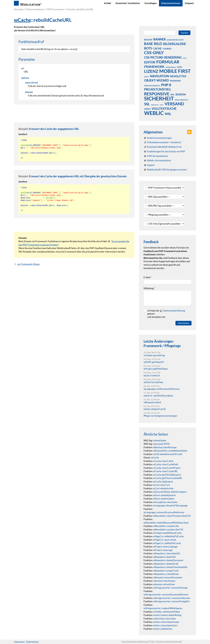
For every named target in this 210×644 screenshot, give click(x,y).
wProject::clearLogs (163, 550)
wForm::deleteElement (164, 495)
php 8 (166, 85)
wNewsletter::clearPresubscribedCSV (172, 516)
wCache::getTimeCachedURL (168, 478)
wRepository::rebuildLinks (166, 574)
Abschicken (183, 323)
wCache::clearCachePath (166, 464)
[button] (189, 132)
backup (148, 40)
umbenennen (155, 105)
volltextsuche (164, 109)
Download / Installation (128, 3)
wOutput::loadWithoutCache (167, 533)
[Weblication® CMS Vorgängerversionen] (165, 170)
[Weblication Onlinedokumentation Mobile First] (163, 147)
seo (172, 95)
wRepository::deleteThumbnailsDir (170, 567)
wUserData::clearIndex (165, 619)
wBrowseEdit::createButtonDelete (170, 451)
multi (147, 77)
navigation (159, 76)
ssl (147, 104)
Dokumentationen (171, 3)
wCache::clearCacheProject (167, 468)
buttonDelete (160, 440)
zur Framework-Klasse (28, 264)
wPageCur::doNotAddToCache (168, 536)
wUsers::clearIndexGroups (166, 622)
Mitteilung (149, 288)
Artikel (107, 3)
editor (150, 62)
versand (174, 104)
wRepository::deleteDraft (166, 564)
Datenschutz (32, 642)
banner (160, 39)
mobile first (175, 71)
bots (148, 48)
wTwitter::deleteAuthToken (167, 612)
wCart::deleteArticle (163, 488)
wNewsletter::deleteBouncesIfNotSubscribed (166, 523)
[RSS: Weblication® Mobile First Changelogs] (157, 160)
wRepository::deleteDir (165, 557)
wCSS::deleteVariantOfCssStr (168, 454)
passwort (175, 81)
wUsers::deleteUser (163, 629)
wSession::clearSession (164, 581)
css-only (154, 53)
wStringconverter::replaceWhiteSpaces (163, 608)
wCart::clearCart (162, 485)
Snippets (189, 3)
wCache (22, 20)
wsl (168, 114)
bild (158, 44)
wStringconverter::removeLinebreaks (172, 598)
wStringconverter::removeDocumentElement (166, 595)
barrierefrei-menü (175, 40)
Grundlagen (151, 3)
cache (157, 48)
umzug (162, 105)
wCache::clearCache (163, 461)
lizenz (151, 71)
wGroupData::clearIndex (165, 502)
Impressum (19, 642)
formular (168, 62)
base (149, 44)
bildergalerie (175, 44)
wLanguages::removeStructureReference (164, 512)
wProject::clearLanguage (165, 547)
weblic (154, 113)
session (181, 94)
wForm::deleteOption (164, 499)
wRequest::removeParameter (168, 577)
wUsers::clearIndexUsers (165, 625)
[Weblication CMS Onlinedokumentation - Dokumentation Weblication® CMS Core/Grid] (162, 142)
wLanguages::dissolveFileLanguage (170, 505)
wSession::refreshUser (164, 584)
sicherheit (159, 98)
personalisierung (152, 86)
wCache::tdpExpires (163, 482)
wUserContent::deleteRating (167, 615)
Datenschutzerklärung (174, 311)
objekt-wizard (156, 80)
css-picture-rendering (163, 57)
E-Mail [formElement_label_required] (147, 277)
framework (154, 67)
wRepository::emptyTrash (166, 571)
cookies (167, 49)
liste (180, 67)
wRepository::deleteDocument (168, 560)
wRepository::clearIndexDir (167, 553)
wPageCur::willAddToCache (167, 543)
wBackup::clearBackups (165, 447)
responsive (157, 94)
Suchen (184, 33)
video (147, 109)
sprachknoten (181, 100)
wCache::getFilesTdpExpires (167, 475)
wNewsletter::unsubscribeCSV (168, 530)
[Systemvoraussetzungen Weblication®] (158, 138)
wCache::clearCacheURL (165, 471)
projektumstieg (157, 89)
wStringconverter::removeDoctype (170, 588)
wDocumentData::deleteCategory (170, 492)
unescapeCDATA (161, 444)
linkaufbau (171, 67)
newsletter (178, 76)
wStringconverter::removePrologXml (171, 601)
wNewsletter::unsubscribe (166, 526)
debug (185, 58)
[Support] (149, 165)
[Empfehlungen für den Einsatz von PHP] (164, 151)
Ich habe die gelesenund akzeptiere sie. (166, 314)
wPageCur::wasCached (165, 540)
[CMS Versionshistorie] (156, 156)
